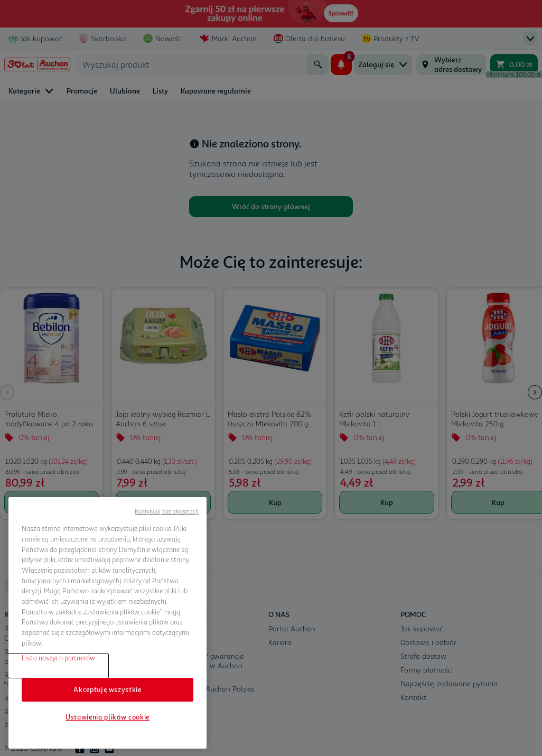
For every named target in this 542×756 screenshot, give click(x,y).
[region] (108, 623)
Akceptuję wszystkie (107, 689)
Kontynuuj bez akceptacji (167, 511)
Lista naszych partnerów (58, 658)
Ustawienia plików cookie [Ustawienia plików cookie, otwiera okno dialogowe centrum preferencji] (108, 717)
